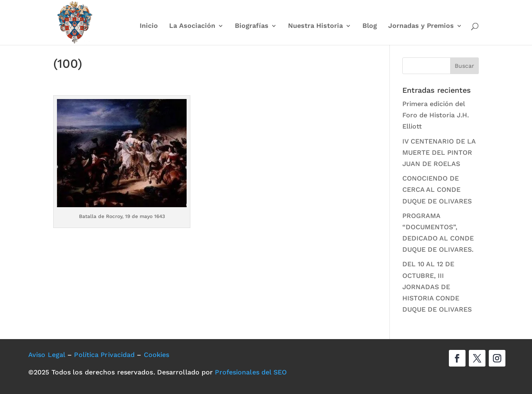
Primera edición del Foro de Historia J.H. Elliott (436, 115)
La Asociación (192, 26)
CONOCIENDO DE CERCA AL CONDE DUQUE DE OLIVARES (437, 190)
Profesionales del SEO (251, 372)
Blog (370, 26)
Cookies (157, 355)
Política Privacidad (104, 355)
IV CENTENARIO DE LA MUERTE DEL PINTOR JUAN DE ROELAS (439, 152)
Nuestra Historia (315, 26)
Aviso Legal (47, 355)
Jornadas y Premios (421, 26)
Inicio (149, 26)
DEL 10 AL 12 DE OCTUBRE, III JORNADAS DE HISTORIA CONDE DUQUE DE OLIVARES (437, 287)
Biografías (252, 26)
